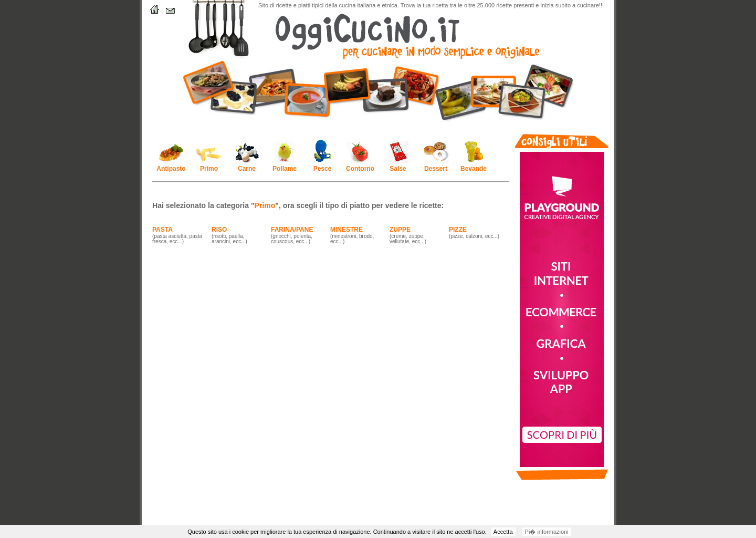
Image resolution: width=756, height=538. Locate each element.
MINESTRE (346, 230)
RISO (219, 230)
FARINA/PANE (292, 230)
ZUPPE (400, 230)
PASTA (162, 230)
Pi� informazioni (547, 532)
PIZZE (458, 230)
